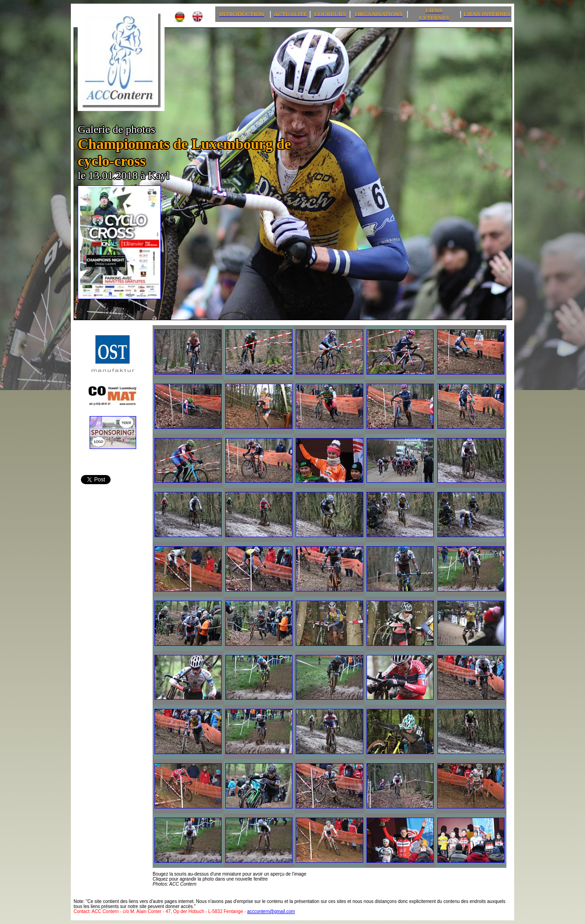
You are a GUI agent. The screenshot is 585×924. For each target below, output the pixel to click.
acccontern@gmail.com (271, 911)
